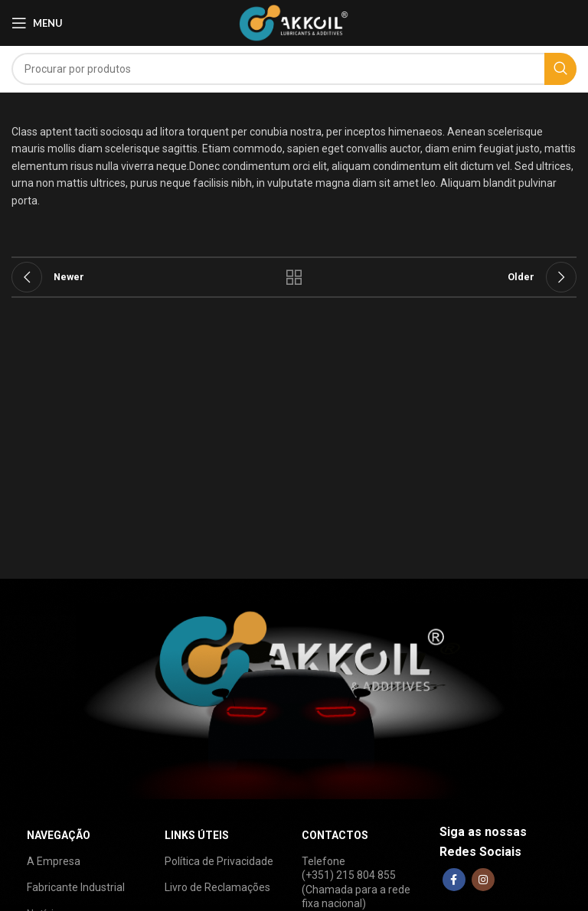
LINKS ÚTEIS (197, 835)
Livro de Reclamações (217, 887)
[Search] (294, 69)
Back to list (294, 277)
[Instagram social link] (483, 880)
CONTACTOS (335, 835)
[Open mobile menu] (37, 23)
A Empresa (54, 861)
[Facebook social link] (454, 880)
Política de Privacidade (219, 861)
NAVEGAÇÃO (59, 835)
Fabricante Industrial (76, 887)
